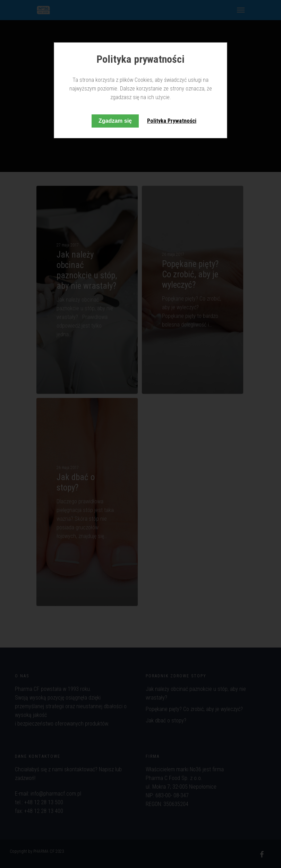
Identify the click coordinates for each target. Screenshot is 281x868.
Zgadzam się (115, 121)
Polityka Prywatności (172, 121)
